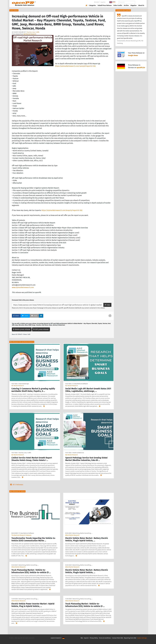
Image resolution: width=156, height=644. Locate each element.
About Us (141, 5)
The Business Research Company (21, 535)
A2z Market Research (18, 386)
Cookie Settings (142, 638)
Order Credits (118, 5)
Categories (92, 5)
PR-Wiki (97, 2)
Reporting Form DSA (130, 638)
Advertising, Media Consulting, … (82, 533)
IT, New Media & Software (80, 384)
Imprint (103, 2)
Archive (126, 5)
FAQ (82, 638)
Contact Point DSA (117, 638)
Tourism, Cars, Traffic (33, 32)
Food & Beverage (24, 384)
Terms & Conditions (105, 638)
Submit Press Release (105, 5)
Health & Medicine (78, 453)
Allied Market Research (72, 535)
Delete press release (22, 329)
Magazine (134, 5)
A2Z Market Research (30, 34)
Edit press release (41, 329)
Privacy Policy (94, 638)
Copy (107, 305)
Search (140, 2)
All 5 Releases (16, 485)
